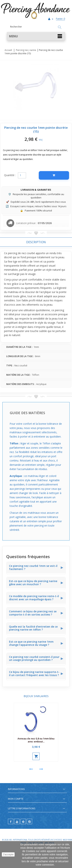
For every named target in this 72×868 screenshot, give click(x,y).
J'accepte (8, 854)
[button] (36, 36)
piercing (13, 253)
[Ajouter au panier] (54, 175)
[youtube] (17, 821)
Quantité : (10, 175)
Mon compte (16, 799)
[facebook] (11, 821)
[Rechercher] (60, 27)
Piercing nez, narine (26, 50)
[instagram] (29, 821)
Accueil (8, 50)
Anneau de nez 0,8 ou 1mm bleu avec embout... (36, 740)
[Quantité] (22, 175)
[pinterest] (23, 821)
